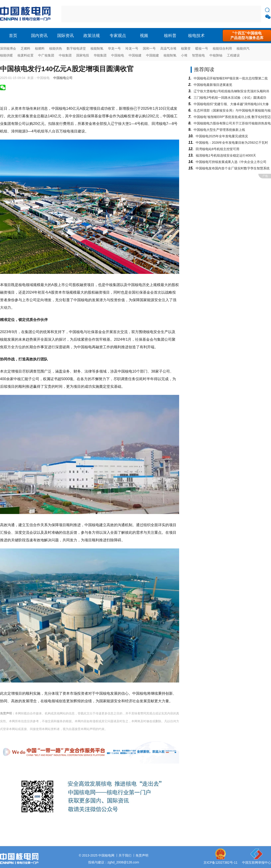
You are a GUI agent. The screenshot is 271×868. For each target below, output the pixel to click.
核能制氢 (97, 48)
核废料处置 (25, 55)
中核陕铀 (216, 55)
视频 (144, 36)
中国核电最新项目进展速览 (213, 85)
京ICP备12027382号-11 (220, 862)
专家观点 (118, 36)
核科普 (170, 36)
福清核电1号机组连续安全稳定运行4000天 (226, 155)
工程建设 (233, 55)
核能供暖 (6, 55)
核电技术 (196, 36)
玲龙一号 (132, 48)
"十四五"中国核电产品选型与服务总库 (247, 35)
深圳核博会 (8, 48)
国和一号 (149, 48)
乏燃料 (25, 48)
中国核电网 (106, 855)
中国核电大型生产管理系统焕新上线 (219, 130)
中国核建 (135, 55)
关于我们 (125, 855)
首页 (13, 36)
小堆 (184, 55)
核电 (26, 14)
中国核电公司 (63, 78)
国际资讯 (65, 36)
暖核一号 (202, 48)
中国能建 (152, 55)
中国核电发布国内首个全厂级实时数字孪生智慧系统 (233, 168)
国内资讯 (39, 36)
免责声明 (142, 855)
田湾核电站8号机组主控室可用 (217, 149)
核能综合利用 (222, 48)
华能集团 (100, 55)
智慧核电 (198, 55)
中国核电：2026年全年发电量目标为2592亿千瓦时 (232, 143)
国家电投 (83, 55)
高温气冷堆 (168, 48)
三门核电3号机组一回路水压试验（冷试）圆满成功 (230, 98)
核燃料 (40, 48)
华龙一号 (114, 48)
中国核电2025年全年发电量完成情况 (222, 136)
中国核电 (118, 55)
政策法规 (92, 36)
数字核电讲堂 (76, 48)
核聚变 (186, 48)
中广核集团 (46, 55)
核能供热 (56, 48)
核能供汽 (243, 48)
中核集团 (65, 55)
